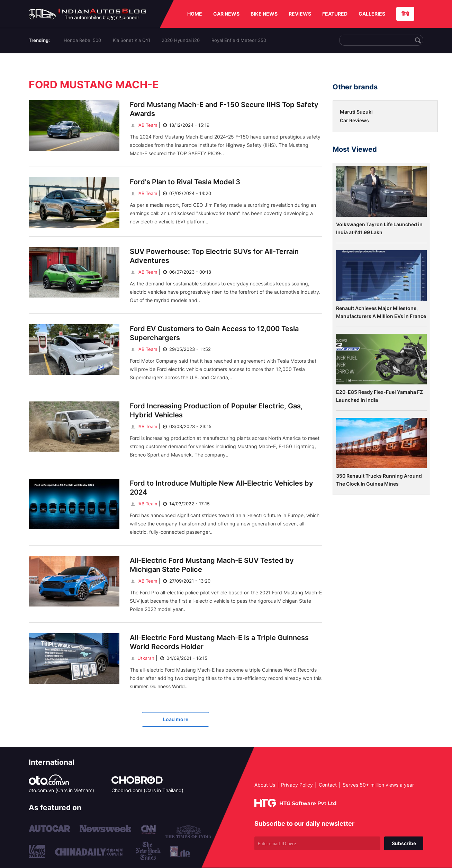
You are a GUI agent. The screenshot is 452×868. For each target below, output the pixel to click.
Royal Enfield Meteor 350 (239, 40)
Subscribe (404, 843)
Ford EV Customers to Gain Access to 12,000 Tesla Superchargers (214, 333)
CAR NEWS (226, 14)
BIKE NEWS (264, 14)
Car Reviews (354, 120)
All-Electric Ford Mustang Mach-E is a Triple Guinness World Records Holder (219, 642)
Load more (176, 719)
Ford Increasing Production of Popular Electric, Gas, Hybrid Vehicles (216, 410)
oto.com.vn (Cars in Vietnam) (61, 790)
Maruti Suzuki (356, 112)
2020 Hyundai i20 (181, 40)
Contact (328, 785)
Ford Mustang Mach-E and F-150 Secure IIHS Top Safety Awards (224, 109)
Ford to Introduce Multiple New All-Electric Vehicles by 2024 (222, 488)
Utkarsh (142, 658)
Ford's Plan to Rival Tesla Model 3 (185, 182)
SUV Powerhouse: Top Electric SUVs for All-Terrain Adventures (214, 256)
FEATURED (335, 14)
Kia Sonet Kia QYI (131, 40)
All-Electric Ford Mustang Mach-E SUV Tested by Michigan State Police (212, 565)
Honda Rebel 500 (82, 40)
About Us (265, 785)
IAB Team (143, 125)
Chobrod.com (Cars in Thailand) (147, 790)
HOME (195, 14)
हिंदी (405, 14)
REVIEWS (300, 14)
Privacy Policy (297, 785)
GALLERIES (372, 14)
